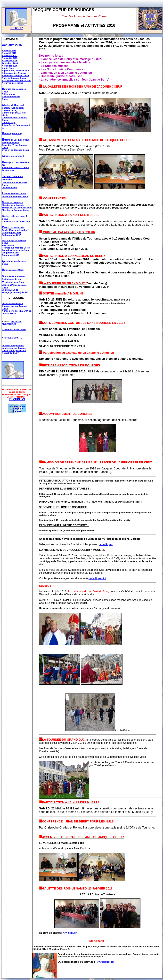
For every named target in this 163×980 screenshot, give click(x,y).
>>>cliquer (106, 544)
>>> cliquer (70, 933)
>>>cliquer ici (106, 962)
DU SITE (21, 329)
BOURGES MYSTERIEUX (12, 323)
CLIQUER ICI (17, 399)
